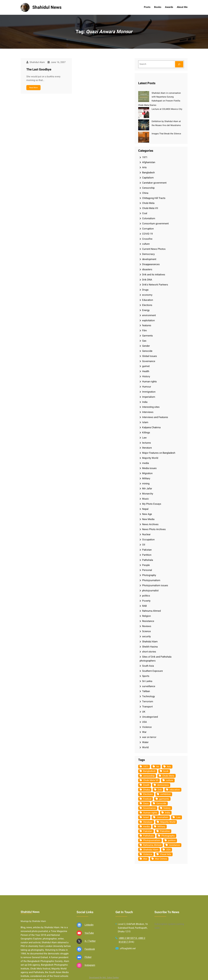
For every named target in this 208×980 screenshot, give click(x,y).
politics (146, 596)
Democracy (148, 254)
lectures (147, 443)
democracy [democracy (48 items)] (163, 785)
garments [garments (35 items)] (164, 799)
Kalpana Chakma (151, 427)
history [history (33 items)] (167, 808)
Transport (147, 707)
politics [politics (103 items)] (172, 840)
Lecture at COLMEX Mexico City (167, 109)
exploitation (148, 320)
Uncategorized (150, 717)
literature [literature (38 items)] (148, 822)
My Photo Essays (152, 504)
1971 (145, 157)
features (147, 325)
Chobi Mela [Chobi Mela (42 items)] (168, 776)
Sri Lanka (147, 681)
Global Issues (150, 356)
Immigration (149, 392)
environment (149, 315)
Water (145, 742)
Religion (146, 616)
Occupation (148, 540)
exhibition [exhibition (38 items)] (166, 794)
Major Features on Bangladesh (159, 453)
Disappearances (151, 264)
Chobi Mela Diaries (147, 105)
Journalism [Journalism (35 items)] (162, 817)
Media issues (149, 468)
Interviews (148, 412)
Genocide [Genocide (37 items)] (161, 803)
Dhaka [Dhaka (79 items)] (147, 790)
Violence (147, 727)
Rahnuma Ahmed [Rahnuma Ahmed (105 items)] (152, 845)
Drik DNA (147, 280)
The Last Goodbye (39, 69)
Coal (145, 213)
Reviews (147, 626)
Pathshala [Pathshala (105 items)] (148, 836)
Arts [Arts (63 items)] (169, 767)
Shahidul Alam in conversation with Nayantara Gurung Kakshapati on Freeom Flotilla (166, 97)
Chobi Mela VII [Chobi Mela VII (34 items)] (151, 780)
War (144, 732)
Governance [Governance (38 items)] (149, 808)
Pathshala (148, 560)
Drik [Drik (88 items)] (160, 790)
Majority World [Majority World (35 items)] (168, 822)
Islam (145, 422)
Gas (144, 341)
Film (144, 331)
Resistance (148, 621)
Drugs (145, 290)
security (146, 636)
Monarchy (148, 494)
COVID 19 (147, 234)
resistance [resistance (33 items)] (174, 845)
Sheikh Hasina (150, 647)
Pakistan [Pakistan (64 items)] (148, 831)
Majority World (150, 458)
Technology (148, 696)
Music (145, 499)
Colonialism (149, 218)
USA (144, 722)
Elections (147, 305)
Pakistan (147, 550)
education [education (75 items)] (175, 790)
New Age (147, 514)
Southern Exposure (152, 671)
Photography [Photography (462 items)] (168, 836)
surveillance (149, 686)
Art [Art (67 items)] (158, 767)
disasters (147, 269)
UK (144, 712)
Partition (147, 555)
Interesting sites (151, 407)
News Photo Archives (154, 529)
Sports (146, 676)
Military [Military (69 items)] (161, 827)
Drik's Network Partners (155, 285)
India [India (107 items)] (168, 813)
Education (148, 300)
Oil (144, 545)
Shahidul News (47, 7)
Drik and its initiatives (154, 275)
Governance (149, 361)
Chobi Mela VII (150, 208)
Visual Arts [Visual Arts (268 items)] (166, 854)
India (145, 402)
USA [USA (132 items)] (168, 850)
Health (146, 371)
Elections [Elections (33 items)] (148, 794)
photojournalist (150, 591)
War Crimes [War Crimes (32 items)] (161, 859)
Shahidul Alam (150, 642)
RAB (144, 606)
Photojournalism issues (155, 585)
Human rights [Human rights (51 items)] (150, 813)
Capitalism (148, 178)
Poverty (146, 601)
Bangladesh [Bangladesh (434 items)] (149, 771)
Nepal (145, 509)
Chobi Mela (148, 203)
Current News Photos (154, 249)
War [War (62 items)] (145, 859)
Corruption (148, 229)
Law (144, 438)
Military (146, 478)
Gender (146, 346)
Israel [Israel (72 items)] (146, 817)
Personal (147, 570)
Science (146, 631)
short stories (149, 652)
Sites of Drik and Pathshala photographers (156, 659)
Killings (146, 433)
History (146, 376)
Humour (147, 387)
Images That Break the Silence (166, 134)
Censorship (148, 188)
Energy (146, 310)
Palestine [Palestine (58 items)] (165, 831)
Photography (149, 575)
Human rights (149, 382)
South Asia (148, 666)
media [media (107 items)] (146, 827)
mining (146, 484)
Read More (33, 88)
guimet (146, 366)
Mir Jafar (147, 489)
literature (147, 448)
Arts (144, 167)
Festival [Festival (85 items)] (147, 799)
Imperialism (149, 397)
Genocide (147, 351)
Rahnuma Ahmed (151, 611)
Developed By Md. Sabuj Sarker (104, 978)
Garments (147, 336)
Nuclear (146, 534)
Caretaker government (154, 183)
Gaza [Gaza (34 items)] (146, 803)
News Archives (150, 524)
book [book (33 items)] (166, 771)
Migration (147, 473)
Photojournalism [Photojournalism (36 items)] (152, 840)
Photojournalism (151, 580)
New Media (148, 519)
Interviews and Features (155, 417)
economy (147, 295)
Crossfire (147, 239)
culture (146, 244)
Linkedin (89, 975)
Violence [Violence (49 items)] (148, 854)
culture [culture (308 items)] (170, 780)
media (145, 463)
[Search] (179, 64)
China (145, 193)
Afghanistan (149, 162)
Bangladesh (148, 173)
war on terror (149, 737)
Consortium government (155, 224)
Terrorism (148, 701)
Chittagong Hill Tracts (154, 198)
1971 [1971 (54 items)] (146, 767)
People (146, 565)
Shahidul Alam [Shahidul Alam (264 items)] (151, 850)
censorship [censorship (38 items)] (149, 776)
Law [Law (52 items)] (178, 817)
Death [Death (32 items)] (146, 785)
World (145, 747)
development (149, 259)
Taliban (146, 691)
